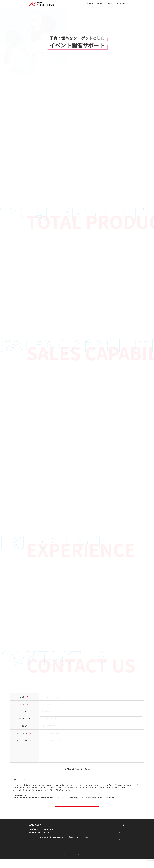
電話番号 (25, 726)
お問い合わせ (120, 4)
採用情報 (109, 4)
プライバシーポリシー (113, 850)
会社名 (25, 697)
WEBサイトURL (25, 719)
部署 (25, 711)
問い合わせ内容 (25, 740)
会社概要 (90, 4)
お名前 (25, 704)
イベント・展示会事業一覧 (114, 837)
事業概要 (100, 4)
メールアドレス (25, 733)
